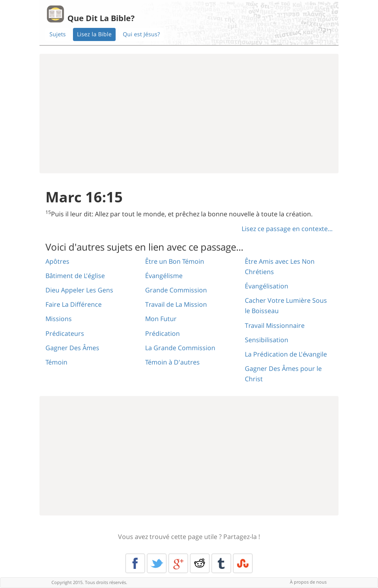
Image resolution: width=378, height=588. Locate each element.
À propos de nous (308, 582)
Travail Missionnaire (275, 325)
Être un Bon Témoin (175, 261)
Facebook (135, 563)
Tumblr (221, 563)
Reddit (200, 563)
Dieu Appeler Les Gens (79, 290)
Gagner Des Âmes (72, 348)
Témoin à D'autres (172, 362)
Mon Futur (161, 319)
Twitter (157, 563)
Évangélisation (267, 286)
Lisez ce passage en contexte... (287, 229)
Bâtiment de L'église (75, 276)
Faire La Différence (74, 304)
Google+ (178, 563)
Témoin (56, 362)
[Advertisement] (189, 114)
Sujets (58, 34)
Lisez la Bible (94, 34)
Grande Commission (176, 290)
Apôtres (57, 261)
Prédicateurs (65, 333)
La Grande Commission (180, 348)
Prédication (162, 333)
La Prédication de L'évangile (286, 354)
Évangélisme (164, 276)
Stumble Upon (243, 563)
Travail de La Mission (176, 304)
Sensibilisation (267, 340)
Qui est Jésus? (141, 34)
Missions (59, 319)
